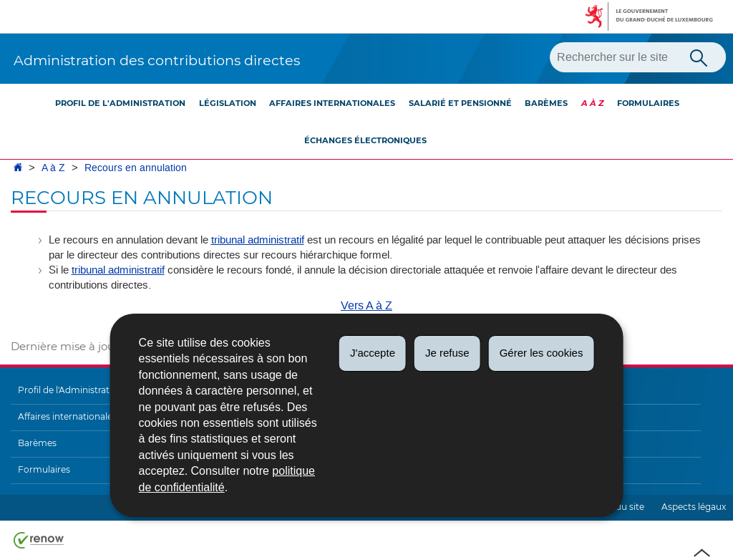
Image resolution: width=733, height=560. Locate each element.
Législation (228, 103)
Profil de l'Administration (120, 103)
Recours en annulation (136, 168)
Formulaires (648, 103)
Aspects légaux (694, 507)
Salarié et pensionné (460, 103)
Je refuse (447, 353)
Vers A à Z (366, 305)
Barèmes (546, 103)
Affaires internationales (332, 103)
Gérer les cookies (542, 353)
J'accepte (373, 353)
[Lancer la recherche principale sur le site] (699, 57)
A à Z (593, 103)
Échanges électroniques (365, 140)
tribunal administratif (258, 240)
